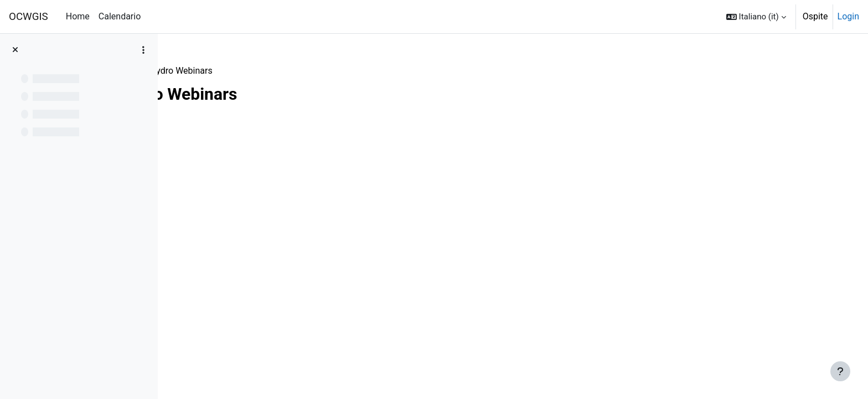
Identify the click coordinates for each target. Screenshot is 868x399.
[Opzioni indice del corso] (143, 50)
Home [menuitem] (78, 16)
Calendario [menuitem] (120, 16)
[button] (756, 17)
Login (848, 16)
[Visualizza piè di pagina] (840, 371)
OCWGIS (29, 17)
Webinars (198, 71)
